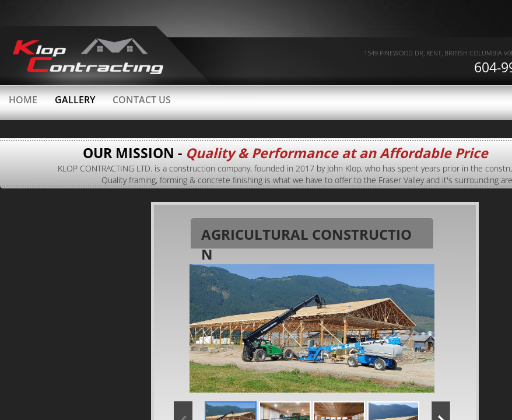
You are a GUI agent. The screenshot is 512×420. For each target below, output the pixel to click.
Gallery (75, 100)
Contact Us (142, 100)
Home (23, 100)
